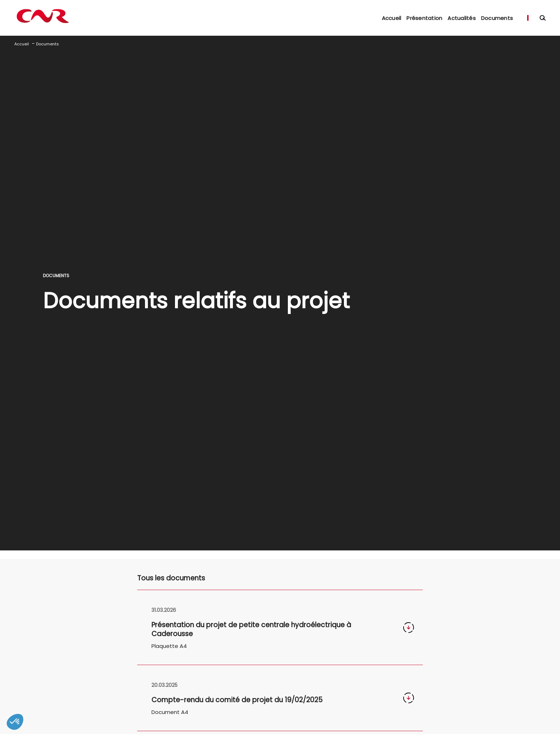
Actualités (462, 18)
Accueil (392, 18)
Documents (497, 18)
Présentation (424, 18)
